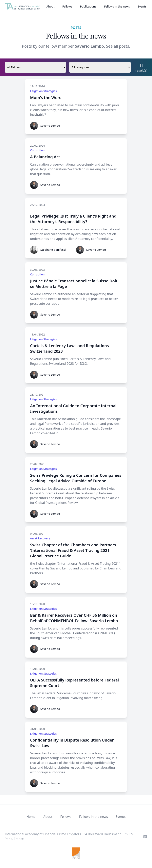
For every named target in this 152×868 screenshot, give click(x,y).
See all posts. (118, 46)
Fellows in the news (117, 6)
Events (142, 6)
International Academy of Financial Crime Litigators (43, 834)
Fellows (67, 6)
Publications (88, 6)
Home (31, 817)
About (51, 6)
